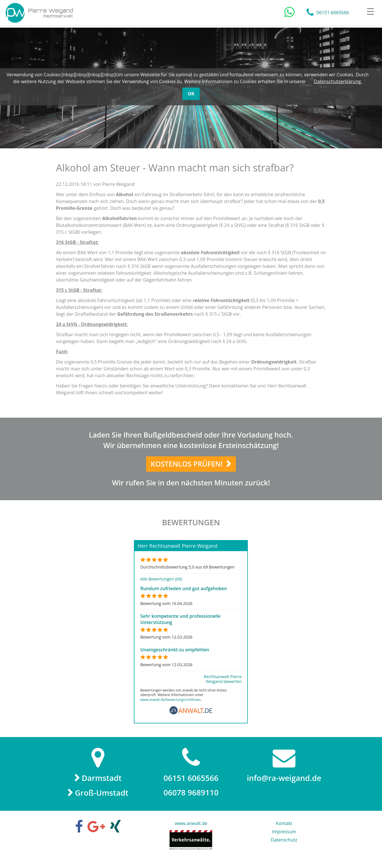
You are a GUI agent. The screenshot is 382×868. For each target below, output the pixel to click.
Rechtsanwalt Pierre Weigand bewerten (223, 684)
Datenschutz (284, 845)
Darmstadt (102, 783)
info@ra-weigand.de (284, 783)
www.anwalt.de (191, 829)
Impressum (284, 837)
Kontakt (284, 829)
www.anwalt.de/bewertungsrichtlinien (170, 704)
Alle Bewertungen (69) (161, 583)
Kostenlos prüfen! (187, 466)
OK (191, 94)
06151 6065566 (333, 13)
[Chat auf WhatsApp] (289, 12)
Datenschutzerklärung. (338, 81)
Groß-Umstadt (102, 798)
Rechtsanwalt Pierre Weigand (40, 13)
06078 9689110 (191, 798)
